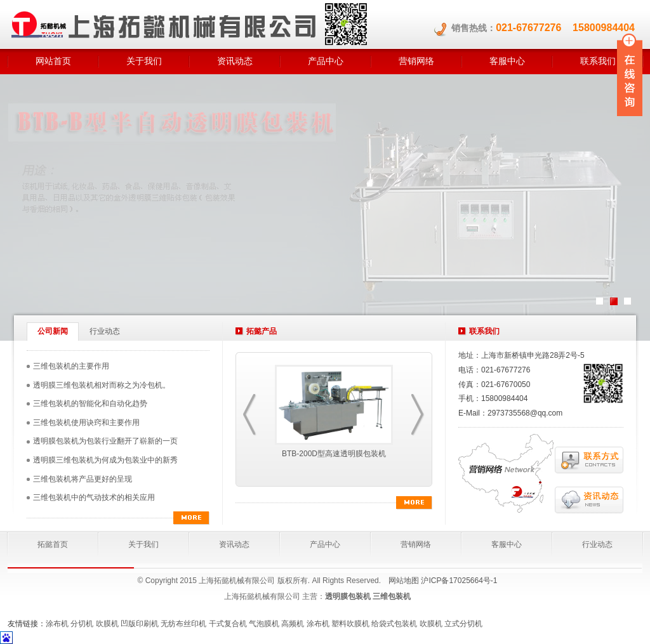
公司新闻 (53, 331)
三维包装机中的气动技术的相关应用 (94, 497)
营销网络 (416, 61)
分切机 (82, 624)
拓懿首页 (53, 544)
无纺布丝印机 (183, 624)
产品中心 (326, 61)
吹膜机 (107, 624)
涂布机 (57, 624)
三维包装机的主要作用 (71, 366)
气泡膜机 (264, 624)
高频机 (293, 624)
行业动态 (105, 331)
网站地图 (404, 581)
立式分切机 (463, 624)
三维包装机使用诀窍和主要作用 (86, 423)
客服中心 (507, 61)
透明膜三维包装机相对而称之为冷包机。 (102, 385)
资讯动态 (235, 61)
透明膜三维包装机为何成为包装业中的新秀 (105, 460)
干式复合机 (228, 624)
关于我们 (144, 61)
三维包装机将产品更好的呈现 (83, 479)
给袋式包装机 (394, 624)
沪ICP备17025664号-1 (459, 581)
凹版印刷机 (140, 624)
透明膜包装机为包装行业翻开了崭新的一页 (105, 441)
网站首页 (53, 61)
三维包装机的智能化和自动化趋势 (90, 404)
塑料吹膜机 (350, 624)
